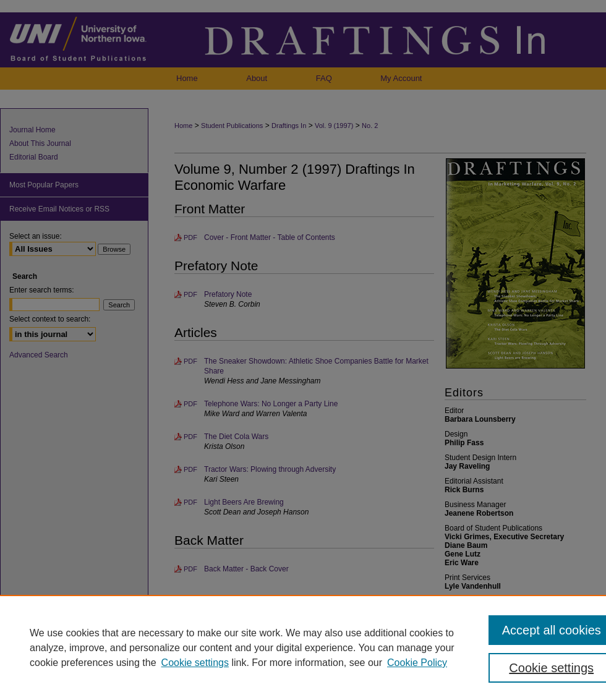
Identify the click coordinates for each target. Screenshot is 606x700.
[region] (303, 647)
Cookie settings (195, 663)
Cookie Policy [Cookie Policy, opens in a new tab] (417, 663)
